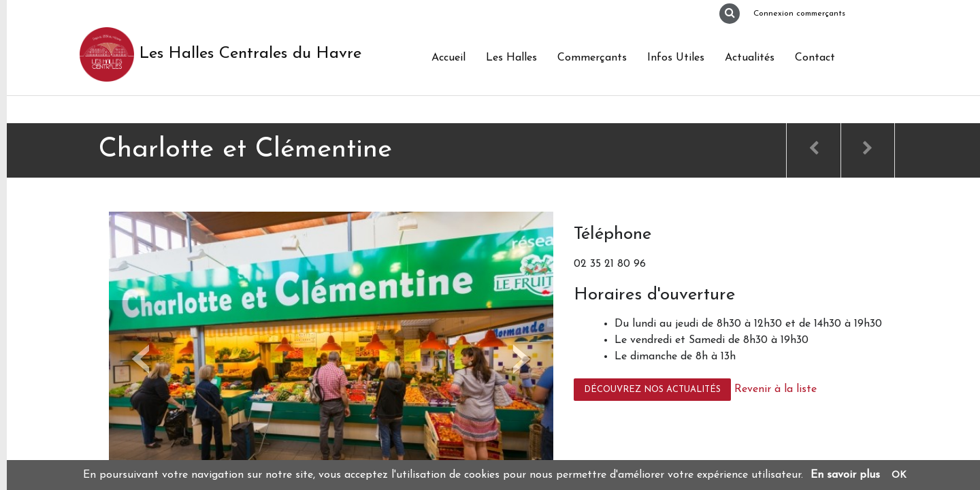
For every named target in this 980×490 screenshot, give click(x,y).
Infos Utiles (676, 58)
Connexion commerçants (799, 14)
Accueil (448, 58)
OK (899, 475)
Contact (815, 58)
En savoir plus (845, 475)
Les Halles (511, 58)
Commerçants (592, 58)
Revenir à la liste (775, 389)
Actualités (750, 58)
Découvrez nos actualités (652, 390)
